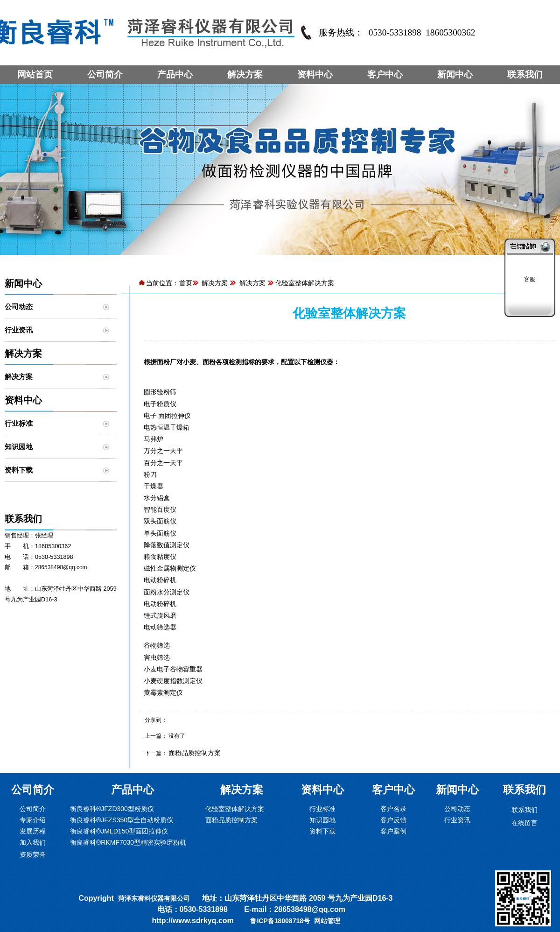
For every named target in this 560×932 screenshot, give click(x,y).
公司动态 (19, 307)
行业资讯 (19, 330)
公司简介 (105, 74)
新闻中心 (455, 74)
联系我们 (525, 74)
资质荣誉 (33, 854)
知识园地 (19, 447)
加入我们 (33, 842)
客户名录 (393, 809)
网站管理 (327, 921)
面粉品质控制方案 (195, 753)
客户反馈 (393, 820)
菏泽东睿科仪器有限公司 (154, 898)
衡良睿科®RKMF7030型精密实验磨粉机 (128, 842)
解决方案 (245, 74)
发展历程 (33, 831)
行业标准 (19, 423)
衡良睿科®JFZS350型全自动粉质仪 (122, 820)
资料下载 (19, 470)
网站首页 (35, 74)
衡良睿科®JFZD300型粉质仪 (112, 809)
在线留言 (525, 823)
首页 (186, 283)
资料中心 (315, 74)
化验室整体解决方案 (235, 809)
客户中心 (385, 74)
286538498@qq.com (61, 567)
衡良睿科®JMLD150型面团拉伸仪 (119, 831)
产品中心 (175, 74)
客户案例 (393, 831)
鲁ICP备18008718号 (280, 921)
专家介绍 (33, 820)
